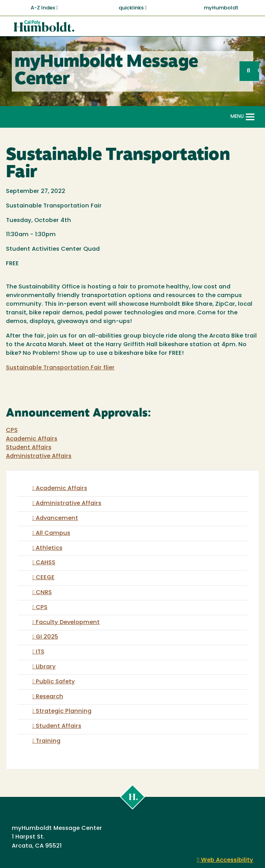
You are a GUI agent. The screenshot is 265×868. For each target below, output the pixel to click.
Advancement (57, 518)
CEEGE (45, 578)
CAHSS (46, 563)
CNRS (44, 593)
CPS (12, 430)
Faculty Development (68, 623)
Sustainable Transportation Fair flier (60, 368)
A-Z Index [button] (44, 8)
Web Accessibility (225, 860)
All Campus (53, 533)
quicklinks (133, 8)
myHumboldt (221, 8)
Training (48, 741)
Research (49, 697)
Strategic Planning (64, 711)
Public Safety (55, 682)
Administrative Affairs (39, 456)
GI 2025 (47, 637)
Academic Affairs (32, 439)
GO (258, 71)
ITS (40, 652)
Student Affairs (29, 448)
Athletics (49, 548)
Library (46, 667)
